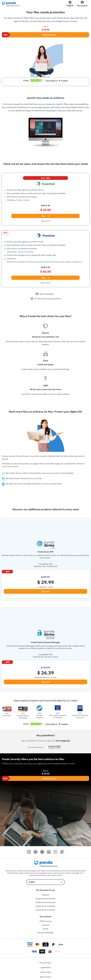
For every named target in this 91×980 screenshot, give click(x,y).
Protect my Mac (49, 35)
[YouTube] (36, 852)
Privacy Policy (45, 963)
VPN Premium (46, 921)
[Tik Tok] (62, 852)
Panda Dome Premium (46, 910)
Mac (49, 875)
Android (54, 875)
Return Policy (45, 977)
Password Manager (45, 932)
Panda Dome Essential (46, 898)
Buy (45, 216)
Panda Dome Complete (46, 906)
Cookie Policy (45, 972)
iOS (61, 875)
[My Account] (82, 4)
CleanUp (46, 925)
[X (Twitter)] (55, 852)
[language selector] (45, 882)
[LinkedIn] (49, 852)
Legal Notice (46, 967)
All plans (46, 895)
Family (46, 929)
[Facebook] (29, 852)
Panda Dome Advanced (45, 902)
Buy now (45, 591)
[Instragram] (42, 852)
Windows (43, 875)
